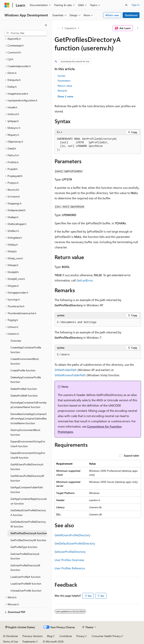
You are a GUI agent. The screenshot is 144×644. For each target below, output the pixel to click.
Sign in (136, 5)
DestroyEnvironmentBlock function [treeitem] (25, 432)
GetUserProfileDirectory (70, 552)
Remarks (62, 91)
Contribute (66, 636)
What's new (112, 15)
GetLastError (85, 280)
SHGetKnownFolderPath (70, 375)
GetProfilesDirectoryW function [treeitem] (28, 540)
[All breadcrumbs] (58, 28)
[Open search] (126, 5)
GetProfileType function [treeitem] (24, 547)
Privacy (80, 636)
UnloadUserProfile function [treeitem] (26, 591)
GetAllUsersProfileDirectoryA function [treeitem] (27, 467)
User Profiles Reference (70, 568)
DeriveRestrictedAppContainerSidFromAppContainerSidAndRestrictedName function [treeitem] (29, 419)
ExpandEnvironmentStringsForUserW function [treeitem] (28, 455)
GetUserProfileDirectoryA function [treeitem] (25, 556)
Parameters (64, 81)
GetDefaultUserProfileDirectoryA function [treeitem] (28, 513)
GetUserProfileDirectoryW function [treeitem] (25, 568)
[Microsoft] (7, 5)
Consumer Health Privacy (106, 636)
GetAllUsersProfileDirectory (72, 535)
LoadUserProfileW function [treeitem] (26, 584)
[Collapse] (46, 25)
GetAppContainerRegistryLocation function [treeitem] (29, 501)
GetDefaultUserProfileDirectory (75, 543)
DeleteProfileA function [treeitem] (24, 389)
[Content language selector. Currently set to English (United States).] (20, 627)
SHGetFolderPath (66, 370)
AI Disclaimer (10, 636)
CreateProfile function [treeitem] (23, 370)
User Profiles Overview (69, 560)
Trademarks (29, 641)
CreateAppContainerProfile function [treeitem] (26, 350)
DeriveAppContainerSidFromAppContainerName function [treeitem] (28, 405)
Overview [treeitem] (16, 341)
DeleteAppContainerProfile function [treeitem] (26, 380)
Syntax (61, 76)
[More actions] (138, 28)
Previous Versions (33, 636)
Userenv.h (70, 28)
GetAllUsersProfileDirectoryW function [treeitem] (27, 478)
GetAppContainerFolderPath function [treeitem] (27, 490)
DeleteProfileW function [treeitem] (24, 396)
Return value (65, 86)
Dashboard (131, 15)
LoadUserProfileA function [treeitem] (25, 577)
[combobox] (26, 33)
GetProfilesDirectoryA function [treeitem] (29, 533)
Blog (50, 636)
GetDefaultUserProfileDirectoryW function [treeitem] (28, 524)
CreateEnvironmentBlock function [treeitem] (25, 361)
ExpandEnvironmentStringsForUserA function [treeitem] (28, 444)
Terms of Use (10, 641)
